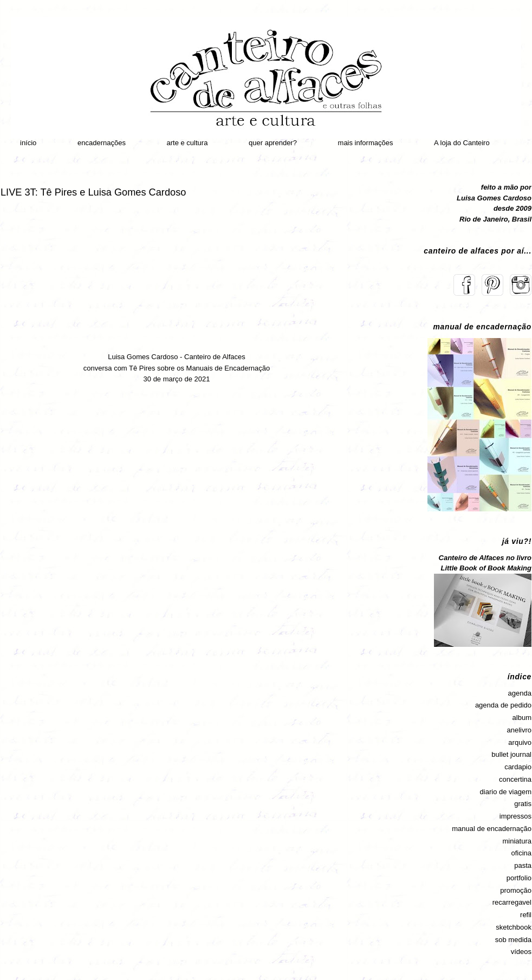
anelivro (519, 730)
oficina (521, 853)
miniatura (517, 841)
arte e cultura (187, 143)
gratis (523, 804)
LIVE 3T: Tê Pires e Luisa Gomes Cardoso (93, 192)
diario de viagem (506, 792)
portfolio (519, 878)
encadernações (102, 143)
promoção (516, 890)
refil (526, 915)
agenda (520, 693)
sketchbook (514, 927)
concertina (515, 779)
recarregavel (512, 902)
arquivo (520, 742)
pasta (523, 865)
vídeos (521, 952)
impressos (515, 816)
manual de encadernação (492, 829)
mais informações (366, 143)
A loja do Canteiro (462, 143)
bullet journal (511, 754)
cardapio (518, 767)
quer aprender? (273, 143)
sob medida (513, 940)
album (522, 718)
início (28, 143)
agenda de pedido (503, 705)
